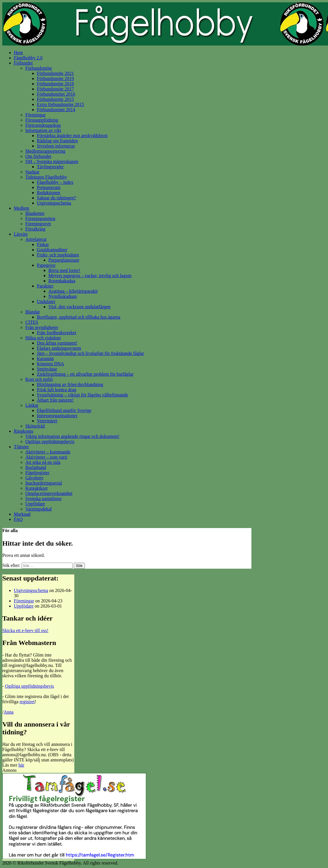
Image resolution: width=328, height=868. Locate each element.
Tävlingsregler (50, 167)
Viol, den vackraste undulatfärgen (79, 307)
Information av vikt (43, 130)
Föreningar (35, 115)
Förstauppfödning (42, 120)
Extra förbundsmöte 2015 (60, 104)
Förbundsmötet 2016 (56, 94)
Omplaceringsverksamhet (49, 493)
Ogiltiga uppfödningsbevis (50, 441)
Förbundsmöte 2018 (55, 84)
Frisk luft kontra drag (56, 390)
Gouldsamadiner (52, 250)
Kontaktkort (36, 488)
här (21, 765)
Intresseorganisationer (57, 416)
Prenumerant (49, 187)
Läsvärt (21, 234)
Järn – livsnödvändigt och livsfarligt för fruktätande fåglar (90, 353)
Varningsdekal (39, 509)
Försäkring (35, 229)
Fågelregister (37, 473)
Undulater (46, 301)
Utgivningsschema (54, 203)
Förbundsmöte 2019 (55, 79)
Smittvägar (47, 369)
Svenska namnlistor (43, 499)
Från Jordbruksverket (56, 333)
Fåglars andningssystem (59, 348)
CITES (32, 322)
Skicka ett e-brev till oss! (25, 630)
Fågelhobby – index (55, 182)
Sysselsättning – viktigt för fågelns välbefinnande (83, 395)
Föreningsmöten (40, 219)
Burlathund (36, 467)
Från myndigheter (42, 327)
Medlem (21, 208)
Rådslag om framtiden (57, 141)
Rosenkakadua (62, 281)
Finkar (43, 244)
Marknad (22, 514)
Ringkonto (24, 431)
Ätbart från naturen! (55, 400)
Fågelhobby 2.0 (28, 58)
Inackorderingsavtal (44, 483)
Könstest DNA (51, 364)
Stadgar (32, 172)
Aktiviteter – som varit (46, 457)
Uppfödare (35, 504)
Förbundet (23, 63)
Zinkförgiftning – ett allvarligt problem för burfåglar (85, 374)
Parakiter (45, 286)
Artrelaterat (36, 239)
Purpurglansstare (64, 260)
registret (27, 702)
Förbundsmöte (39, 68)
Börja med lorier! (64, 270)
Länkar (32, 405)
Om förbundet (38, 156)
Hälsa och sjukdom (43, 338)
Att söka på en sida (43, 462)
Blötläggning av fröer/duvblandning (70, 384)
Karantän (45, 359)
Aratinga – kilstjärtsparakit (73, 291)
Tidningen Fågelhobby (46, 177)
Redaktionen (49, 193)
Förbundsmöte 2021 (55, 73)
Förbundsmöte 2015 (55, 99)
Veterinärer (47, 421)
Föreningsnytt (38, 224)
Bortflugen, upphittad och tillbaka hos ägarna (79, 317)
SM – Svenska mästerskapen (52, 161)
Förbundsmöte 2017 (55, 89)
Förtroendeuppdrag (43, 125)
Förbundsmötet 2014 (56, 110)
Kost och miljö (39, 379)
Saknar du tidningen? (56, 198)
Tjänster (21, 447)
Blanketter (35, 213)
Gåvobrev (34, 478)
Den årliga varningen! (57, 343)
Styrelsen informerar (56, 146)
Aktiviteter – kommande (48, 452)
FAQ (18, 519)
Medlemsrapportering (45, 151)
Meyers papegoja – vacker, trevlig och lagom (90, 276)
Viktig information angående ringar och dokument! (72, 436)
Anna (8, 712)
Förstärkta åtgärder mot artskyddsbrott (72, 136)
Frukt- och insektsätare (58, 255)
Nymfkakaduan (63, 296)
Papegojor (46, 265)
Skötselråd (35, 426)
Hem (18, 53)
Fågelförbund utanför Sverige (64, 410)
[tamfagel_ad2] (74, 858)
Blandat (33, 312)
